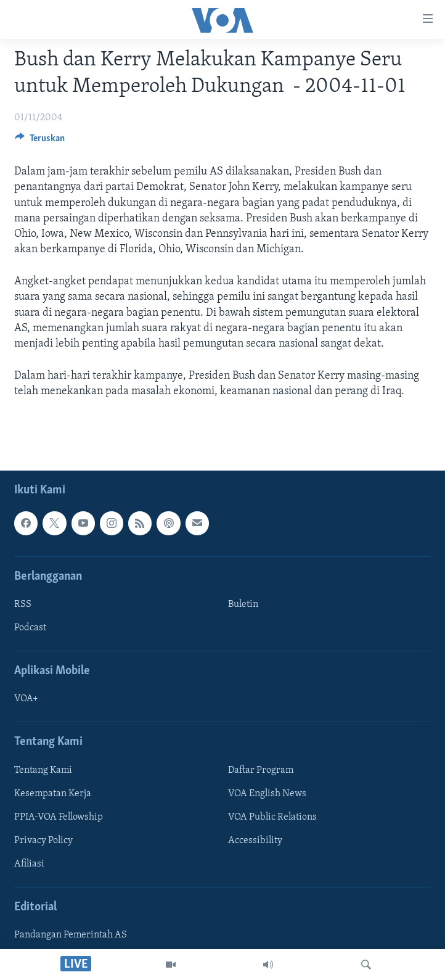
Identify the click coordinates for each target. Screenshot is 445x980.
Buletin (243, 604)
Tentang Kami (43, 770)
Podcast (30, 628)
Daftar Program (261, 770)
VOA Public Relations (272, 817)
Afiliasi (29, 864)
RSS (23, 604)
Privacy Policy (43, 841)
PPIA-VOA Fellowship (59, 817)
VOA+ (26, 699)
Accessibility (255, 841)
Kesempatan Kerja (53, 793)
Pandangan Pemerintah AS (71, 935)
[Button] (40, 141)
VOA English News (267, 793)
